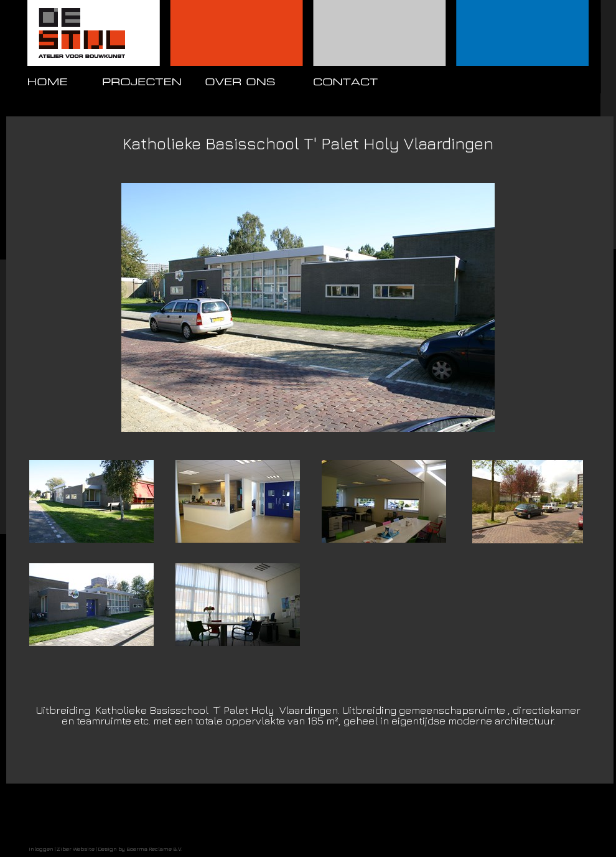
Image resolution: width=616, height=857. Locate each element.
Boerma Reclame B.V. (154, 849)
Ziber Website (76, 849)
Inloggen (41, 849)
